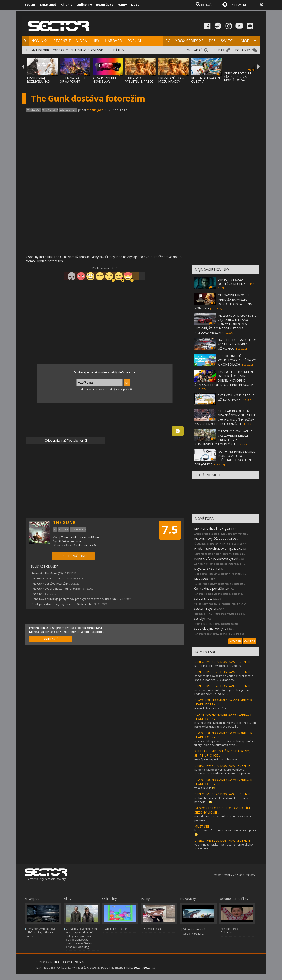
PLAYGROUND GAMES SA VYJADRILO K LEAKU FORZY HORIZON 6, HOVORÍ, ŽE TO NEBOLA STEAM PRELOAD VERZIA (225, 324)
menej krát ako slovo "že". (211, 708)
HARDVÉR (113, 41)
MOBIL (247, 41)
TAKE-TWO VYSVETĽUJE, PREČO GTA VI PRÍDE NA (140, 81)
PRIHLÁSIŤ (51, 639)
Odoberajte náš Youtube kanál (65, 440)
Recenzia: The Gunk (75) (47, 573)
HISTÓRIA (43, 50)
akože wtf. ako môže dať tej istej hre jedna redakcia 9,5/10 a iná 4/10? (222, 692)
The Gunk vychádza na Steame (52, 578)
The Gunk (38, 594)
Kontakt (79, 962)
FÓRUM (134, 41)
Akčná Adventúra (70, 541)
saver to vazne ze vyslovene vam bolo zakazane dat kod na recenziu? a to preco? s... (224, 771)
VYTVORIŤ (235, 641)
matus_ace (95, 110)
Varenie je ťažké (153, 929)
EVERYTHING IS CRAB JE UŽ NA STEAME (236, 397)
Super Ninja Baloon (116, 929)
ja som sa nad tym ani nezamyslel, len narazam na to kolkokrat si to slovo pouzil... (225, 725)
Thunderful (68, 537)
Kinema (66, 4)
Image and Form (88, 537)
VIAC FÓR (250, 641)
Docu (135, 4)
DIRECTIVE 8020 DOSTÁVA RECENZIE (233, 282)
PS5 (212, 41)
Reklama (67, 962)
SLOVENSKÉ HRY (99, 50)
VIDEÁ (81, 41)
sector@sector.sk (144, 968)
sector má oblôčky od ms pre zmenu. (218, 666)
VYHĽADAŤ (195, 50)
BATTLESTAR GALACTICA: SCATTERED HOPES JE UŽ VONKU (237, 344)
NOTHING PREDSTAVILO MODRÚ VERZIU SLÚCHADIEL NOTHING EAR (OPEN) (225, 458)
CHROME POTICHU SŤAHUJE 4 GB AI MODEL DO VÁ (237, 77)
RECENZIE (62, 41)
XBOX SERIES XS (189, 41)
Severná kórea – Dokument (230, 931)
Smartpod (48, 4)
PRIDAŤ (219, 50)
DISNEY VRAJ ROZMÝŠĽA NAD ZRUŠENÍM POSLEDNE (39, 83)
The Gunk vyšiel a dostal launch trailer (56, 589)
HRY (96, 41)
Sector (30, 4)
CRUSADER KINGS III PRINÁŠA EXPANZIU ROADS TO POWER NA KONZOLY (223, 302)
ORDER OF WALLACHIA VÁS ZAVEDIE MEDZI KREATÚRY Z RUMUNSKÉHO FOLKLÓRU (223, 438)
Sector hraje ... (204, 608)
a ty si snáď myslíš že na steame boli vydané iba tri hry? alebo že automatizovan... (225, 743)
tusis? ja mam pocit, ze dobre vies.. (217, 759)
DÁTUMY (120, 50)
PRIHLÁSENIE (239, 5)
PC (168, 41)
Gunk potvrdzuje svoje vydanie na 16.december (63, 604)
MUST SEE (202, 826)
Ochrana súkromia (48, 962)
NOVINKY (40, 41)
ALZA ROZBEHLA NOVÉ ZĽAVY (105, 80)
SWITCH (228, 41)
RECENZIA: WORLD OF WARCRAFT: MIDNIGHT (73, 81)
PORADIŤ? (242, 50)
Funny (122, 4)
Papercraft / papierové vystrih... (217, 558)
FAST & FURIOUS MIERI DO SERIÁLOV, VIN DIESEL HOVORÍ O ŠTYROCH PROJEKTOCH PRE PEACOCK (224, 378)
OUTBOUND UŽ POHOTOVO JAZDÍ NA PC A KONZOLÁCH (237, 360)
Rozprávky (105, 4)
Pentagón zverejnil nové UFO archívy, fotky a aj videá (41, 932)
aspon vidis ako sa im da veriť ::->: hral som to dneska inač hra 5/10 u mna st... (224, 678)
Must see (201, 578)
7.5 (170, 529)
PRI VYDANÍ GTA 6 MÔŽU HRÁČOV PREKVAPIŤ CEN (171, 81)
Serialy (199, 618)
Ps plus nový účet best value (215, 538)
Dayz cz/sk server (207, 568)
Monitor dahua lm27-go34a (214, 528)
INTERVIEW (78, 50)
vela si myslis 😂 (205, 788)
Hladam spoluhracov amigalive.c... (218, 548)
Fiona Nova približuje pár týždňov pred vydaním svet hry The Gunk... (75, 599)
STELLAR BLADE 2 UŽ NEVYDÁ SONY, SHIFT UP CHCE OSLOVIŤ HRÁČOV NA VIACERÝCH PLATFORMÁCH (225, 417)
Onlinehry (84, 4)
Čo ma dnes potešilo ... (210, 588)
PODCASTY (60, 50)
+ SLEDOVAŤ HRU (73, 556)
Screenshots (203, 598)
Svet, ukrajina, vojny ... (210, 628)
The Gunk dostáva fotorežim (50, 584)
